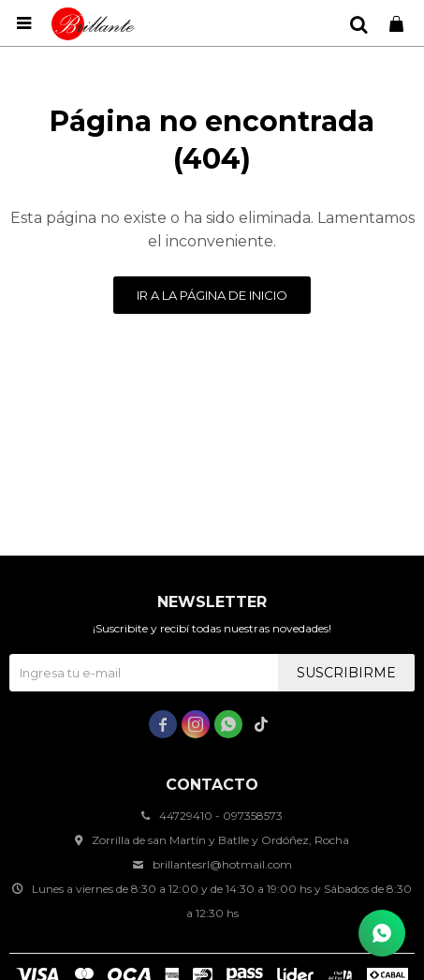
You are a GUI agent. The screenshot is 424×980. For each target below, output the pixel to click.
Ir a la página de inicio (212, 295)
